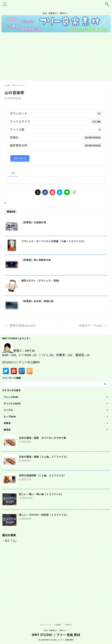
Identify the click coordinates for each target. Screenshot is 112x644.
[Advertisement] (56, 58)
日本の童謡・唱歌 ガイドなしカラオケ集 (44, 505)
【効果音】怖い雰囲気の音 (52, 285)
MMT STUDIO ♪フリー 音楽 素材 (56, 635)
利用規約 (58, 625)
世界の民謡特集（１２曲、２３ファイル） (44, 542)
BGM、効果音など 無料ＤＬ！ (56, 630)
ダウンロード (20, 158)
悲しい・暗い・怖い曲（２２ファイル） (43, 561)
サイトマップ (45, 625)
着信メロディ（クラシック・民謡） (57, 320)
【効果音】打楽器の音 (49, 222)
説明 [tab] (13, 173)
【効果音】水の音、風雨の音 (53, 355)
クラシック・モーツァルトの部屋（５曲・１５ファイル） (70, 254)
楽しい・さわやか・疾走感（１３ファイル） (45, 582)
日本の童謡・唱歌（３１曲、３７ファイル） (45, 523)
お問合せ (68, 625)
